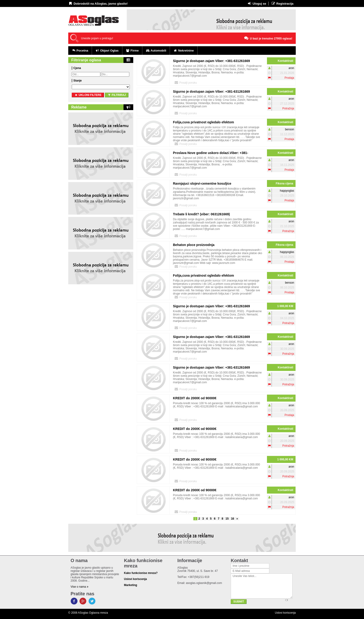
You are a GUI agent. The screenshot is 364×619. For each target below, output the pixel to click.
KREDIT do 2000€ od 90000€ (195, 398)
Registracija (282, 3)
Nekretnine (184, 51)
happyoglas (287, 191)
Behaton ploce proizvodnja (194, 245)
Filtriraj (117, 95)
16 (232, 519)
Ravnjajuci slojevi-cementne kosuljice (202, 183)
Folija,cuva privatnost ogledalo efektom (203, 122)
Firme (132, 51)
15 (227, 519)
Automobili (156, 51)
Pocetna (80, 51)
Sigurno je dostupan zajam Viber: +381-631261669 (211, 61)
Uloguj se (257, 3)
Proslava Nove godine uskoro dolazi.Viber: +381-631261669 (211, 154)
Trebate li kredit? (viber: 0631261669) (201, 214)
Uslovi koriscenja (285, 613)
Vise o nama (80, 587)
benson (290, 129)
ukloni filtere (88, 95)
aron (291, 68)
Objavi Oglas (107, 51)
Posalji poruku (185, 82)
